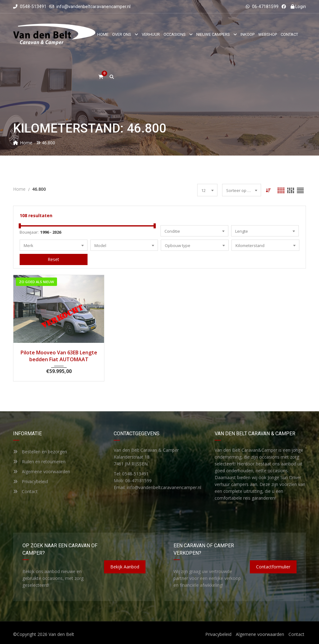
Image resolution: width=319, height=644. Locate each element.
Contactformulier (273, 567)
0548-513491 (30, 7)
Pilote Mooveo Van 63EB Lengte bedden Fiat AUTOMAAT (59, 356)
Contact (25, 491)
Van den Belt (61, 634)
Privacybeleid (31, 481)
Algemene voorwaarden (42, 471)
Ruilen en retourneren (39, 462)
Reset (53, 259)
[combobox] (207, 190)
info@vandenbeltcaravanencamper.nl (93, 7)
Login (298, 7)
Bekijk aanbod (125, 567)
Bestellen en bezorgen (40, 452)
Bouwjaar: (29, 232)
